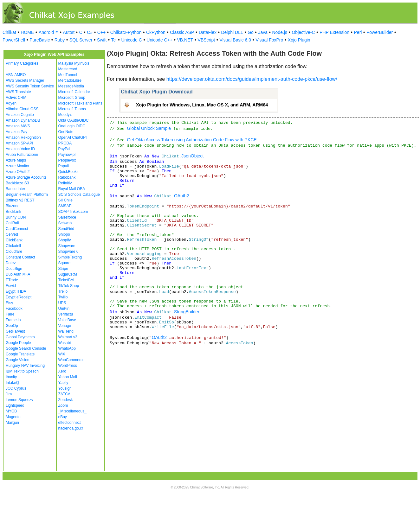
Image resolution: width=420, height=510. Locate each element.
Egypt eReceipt (19, 297)
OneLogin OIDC (72, 126)
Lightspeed (15, 405)
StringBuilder (187, 312)
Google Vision (18, 360)
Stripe (63, 269)
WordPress (68, 366)
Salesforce (67, 217)
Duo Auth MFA (18, 274)
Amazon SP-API (19, 143)
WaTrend (66, 331)
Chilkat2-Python (126, 32)
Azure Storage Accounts (26, 177)
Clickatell (13, 246)
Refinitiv (65, 183)
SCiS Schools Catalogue (79, 194)
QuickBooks (68, 172)
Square (65, 263)
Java (263, 32)
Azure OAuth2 (18, 172)
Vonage (65, 326)
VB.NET (185, 40)
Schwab (65, 223)
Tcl (114, 40)
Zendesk (66, 400)
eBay (63, 417)
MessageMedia (71, 86)
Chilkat (9, 32)
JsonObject (192, 156)
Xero (62, 371)
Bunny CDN (16, 217)
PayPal (64, 149)
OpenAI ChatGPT (73, 137)
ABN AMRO (16, 75)
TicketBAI (66, 280)
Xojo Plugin (299, 40)
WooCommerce (71, 360)
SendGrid (66, 229)
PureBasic (40, 40)
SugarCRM (68, 274)
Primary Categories (22, 63)
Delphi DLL (232, 32)
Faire (10, 314)
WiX (62, 354)
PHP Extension (334, 32)
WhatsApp (67, 348)
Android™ (48, 32)
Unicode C (131, 40)
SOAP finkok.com (73, 212)
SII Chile (65, 200)
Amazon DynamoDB (23, 120)
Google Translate (20, 354)
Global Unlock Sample (149, 128)
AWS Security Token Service (30, 86)
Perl (358, 32)
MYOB (11, 411)
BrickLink (13, 212)
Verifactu (66, 314)
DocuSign (14, 269)
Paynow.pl (67, 155)
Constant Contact (20, 257)
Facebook (14, 309)
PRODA (65, 143)
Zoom (63, 405)
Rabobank (67, 177)
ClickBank (14, 240)
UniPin (64, 309)
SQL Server (81, 40)
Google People (18, 343)
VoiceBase (67, 320)
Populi (64, 166)
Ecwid (11, 286)
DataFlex (208, 32)
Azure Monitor (18, 166)
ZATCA (64, 394)
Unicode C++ (159, 40)
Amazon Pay (16, 132)
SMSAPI (65, 206)
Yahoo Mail (68, 377)
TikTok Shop (69, 286)
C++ (101, 32)
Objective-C (303, 32)
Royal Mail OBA (72, 189)
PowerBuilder (380, 32)
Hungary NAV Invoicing (25, 366)
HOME (27, 32)
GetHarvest (15, 331)
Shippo (64, 234)
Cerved (12, 234)
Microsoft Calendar (74, 92)
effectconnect (70, 423)
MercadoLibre (70, 80)
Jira (9, 394)
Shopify (65, 240)
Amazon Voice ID (20, 149)
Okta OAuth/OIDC (74, 120)
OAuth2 (181, 196)
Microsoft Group (72, 98)
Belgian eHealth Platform (27, 194)
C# (90, 32)
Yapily (63, 383)
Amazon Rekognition (23, 137)
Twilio (63, 297)
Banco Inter (15, 189)
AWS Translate (18, 92)
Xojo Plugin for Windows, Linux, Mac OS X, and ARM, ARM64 (202, 105)
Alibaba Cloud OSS (22, 109)
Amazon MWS (18, 126)
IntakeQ (12, 383)
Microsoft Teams (72, 109)
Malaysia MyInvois (74, 63)
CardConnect (17, 229)
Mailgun (12, 423)
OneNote (66, 132)
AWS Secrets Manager (25, 80)
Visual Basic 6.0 (235, 40)
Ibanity (11, 377)
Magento (13, 417)
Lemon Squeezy (19, 400)
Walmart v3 (68, 337)
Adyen (11, 103)
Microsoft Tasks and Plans (80, 103)
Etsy (9, 303)
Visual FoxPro (269, 40)
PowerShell (14, 40)
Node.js (280, 32)
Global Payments (20, 337)
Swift (102, 40)
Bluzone (13, 206)
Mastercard (68, 69)
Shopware (67, 246)
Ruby (60, 40)
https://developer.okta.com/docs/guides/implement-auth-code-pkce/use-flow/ (252, 79)
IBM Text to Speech (22, 371)
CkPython (156, 32)
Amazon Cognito (20, 115)
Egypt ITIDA (16, 291)
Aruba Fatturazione (22, 155)
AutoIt (69, 32)
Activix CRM (16, 98)
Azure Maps (16, 160)
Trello (63, 291)
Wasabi (65, 343)
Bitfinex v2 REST (20, 200)
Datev (11, 263)
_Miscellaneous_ (72, 411)
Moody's (65, 115)
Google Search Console (26, 348)
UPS (62, 303)
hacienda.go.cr (71, 428)
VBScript (206, 40)
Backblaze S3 (17, 183)
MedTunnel (68, 75)
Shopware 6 (68, 252)
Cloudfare (14, 252)
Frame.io (13, 320)
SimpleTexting (70, 257)
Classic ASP (182, 32)
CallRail (12, 223)
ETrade (12, 280)
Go (251, 32)
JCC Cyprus (16, 388)
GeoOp (12, 326)
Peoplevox (67, 160)
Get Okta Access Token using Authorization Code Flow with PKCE (192, 140)
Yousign (65, 388)
